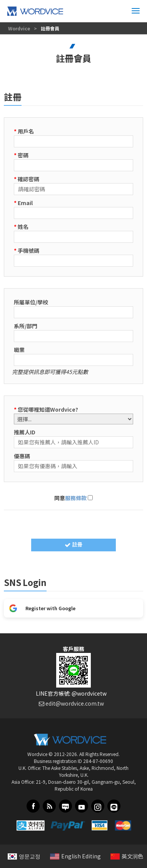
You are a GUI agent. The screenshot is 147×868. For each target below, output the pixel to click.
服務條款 (76, 498)
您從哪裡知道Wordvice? (46, 409)
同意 (73, 498)
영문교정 (24, 856)
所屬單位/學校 (31, 302)
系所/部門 (26, 326)
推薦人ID (25, 432)
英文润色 (127, 856)
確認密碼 (27, 179)
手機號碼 (27, 250)
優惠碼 (22, 456)
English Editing (75, 856)
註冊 (73, 545)
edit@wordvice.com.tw (75, 703)
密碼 (21, 155)
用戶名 (24, 131)
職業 (19, 350)
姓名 (21, 227)
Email (23, 203)
